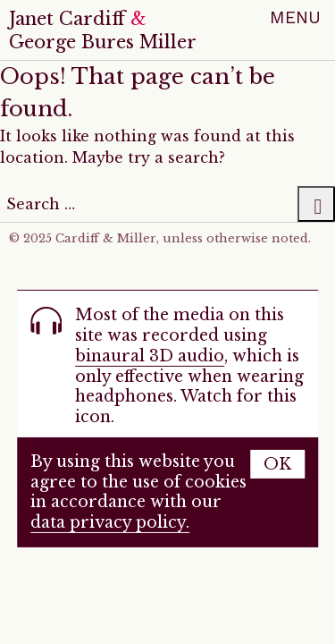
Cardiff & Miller (106, 238)
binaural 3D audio (150, 356)
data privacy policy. (110, 522)
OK (277, 464)
